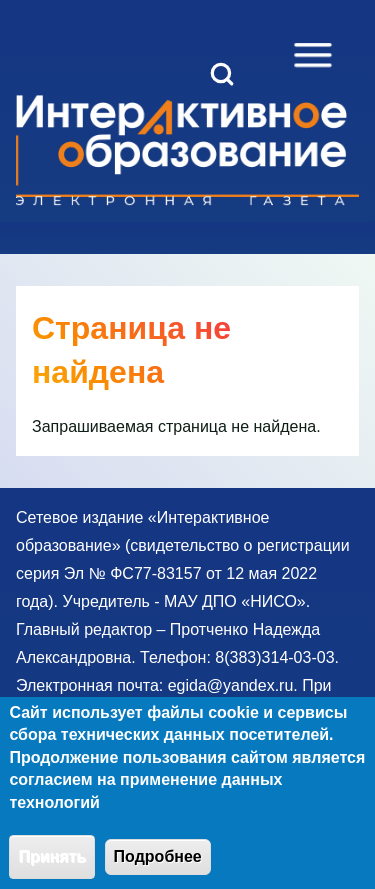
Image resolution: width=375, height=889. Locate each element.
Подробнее (158, 868)
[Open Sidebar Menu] (313, 55)
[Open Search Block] (222, 74)
